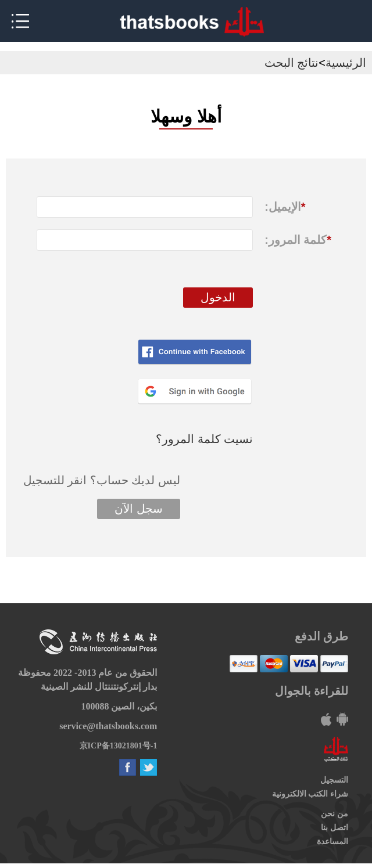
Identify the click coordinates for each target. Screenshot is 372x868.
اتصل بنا (335, 828)
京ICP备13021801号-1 (119, 746)
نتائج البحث (292, 63)
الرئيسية (346, 63)
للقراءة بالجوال (312, 691)
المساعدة (332, 842)
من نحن (335, 814)
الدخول (218, 297)
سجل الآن (139, 509)
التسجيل (334, 780)
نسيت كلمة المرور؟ (204, 439)
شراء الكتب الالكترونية (310, 794)
